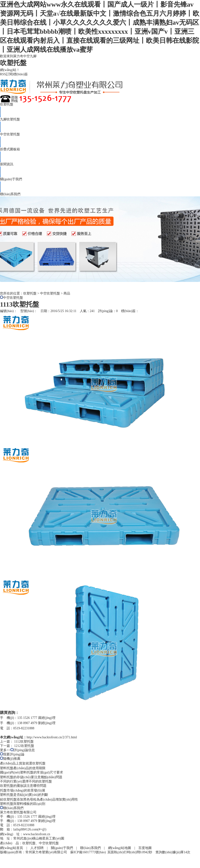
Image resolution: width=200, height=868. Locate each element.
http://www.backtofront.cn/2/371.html (52, 737)
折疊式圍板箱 (10, 149)
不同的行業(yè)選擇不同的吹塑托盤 (26, 781)
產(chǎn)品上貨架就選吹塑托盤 (23, 763)
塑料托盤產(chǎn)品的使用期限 (23, 768)
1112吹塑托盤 (24, 742)
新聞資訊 (7, 164)
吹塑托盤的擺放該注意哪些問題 (23, 786)
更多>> (5, 750)
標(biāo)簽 (20, 74)
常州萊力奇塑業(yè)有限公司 (46, 852)
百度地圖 (145, 848)
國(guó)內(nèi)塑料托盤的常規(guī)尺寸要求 (32, 772)
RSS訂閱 (6, 74)
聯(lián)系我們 (10, 194)
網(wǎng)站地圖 (120, 848)
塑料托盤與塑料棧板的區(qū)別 (23, 804)
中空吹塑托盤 (10, 134)
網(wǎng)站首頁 (11, 848)
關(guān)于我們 (11, 179)
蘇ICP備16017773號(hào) (88, 852)
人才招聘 (37, 848)
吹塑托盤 (7, 104)
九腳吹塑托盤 (10, 119)
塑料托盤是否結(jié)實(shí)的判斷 (24, 795)
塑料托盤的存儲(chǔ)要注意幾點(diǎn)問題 (31, 777)
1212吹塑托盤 (24, 746)
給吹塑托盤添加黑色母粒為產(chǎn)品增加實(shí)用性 (39, 799)
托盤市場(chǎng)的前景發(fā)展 (23, 790)
